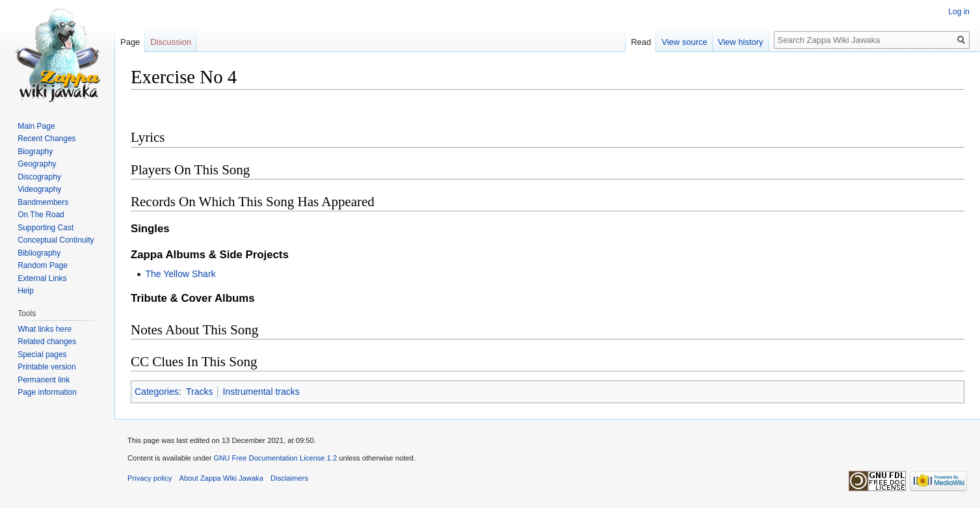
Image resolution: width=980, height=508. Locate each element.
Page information (47, 392)
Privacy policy (150, 478)
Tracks (199, 392)
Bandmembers (43, 202)
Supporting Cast (46, 228)
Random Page (43, 265)
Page (130, 42)
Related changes (47, 341)
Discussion (171, 42)
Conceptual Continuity (56, 240)
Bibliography (39, 253)
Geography (37, 164)
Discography (39, 177)
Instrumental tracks (261, 392)
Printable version (46, 367)
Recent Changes (46, 139)
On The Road (41, 215)
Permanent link (44, 380)
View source (684, 42)
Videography (39, 189)
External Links (42, 278)
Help (26, 291)
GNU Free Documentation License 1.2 (275, 458)
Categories (157, 392)
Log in (959, 12)
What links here (45, 329)
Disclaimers (289, 478)
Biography (35, 152)
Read (641, 42)
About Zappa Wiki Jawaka (221, 478)
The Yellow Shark (180, 274)
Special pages (42, 354)
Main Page (36, 126)
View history (741, 42)
